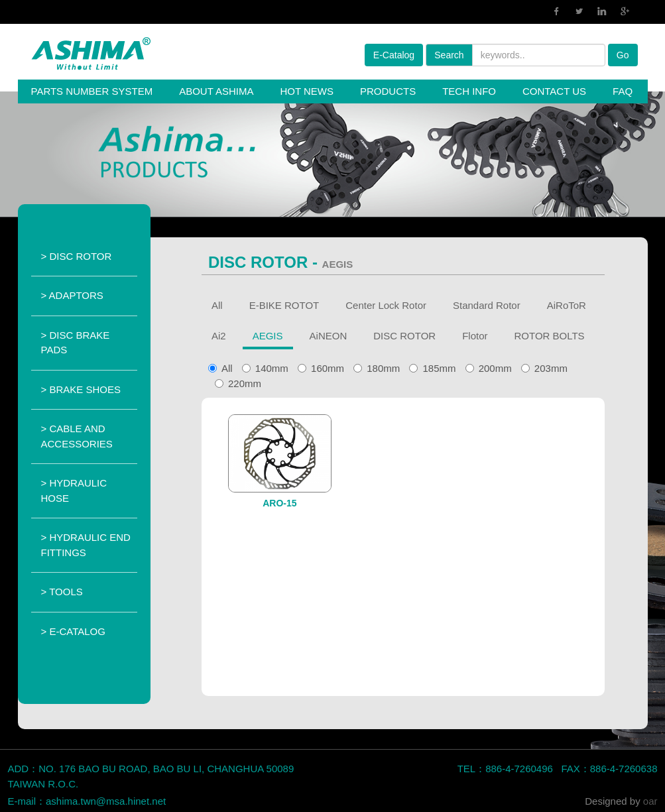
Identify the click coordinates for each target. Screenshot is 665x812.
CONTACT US (554, 91)
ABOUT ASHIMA (216, 91)
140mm (265, 368)
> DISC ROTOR (77, 256)
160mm (321, 368)
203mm (544, 368)
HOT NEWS (307, 91)
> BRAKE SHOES (81, 389)
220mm (238, 383)
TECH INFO (469, 91)
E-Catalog (394, 55)
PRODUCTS (388, 91)
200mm (489, 368)
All (227, 368)
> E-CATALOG (73, 631)
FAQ (623, 91)
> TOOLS (62, 592)
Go (623, 55)
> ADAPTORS (72, 295)
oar (650, 801)
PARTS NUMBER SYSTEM (92, 91)
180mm (377, 368)
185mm (432, 368)
